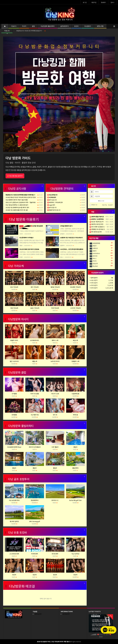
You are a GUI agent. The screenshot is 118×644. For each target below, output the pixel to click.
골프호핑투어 (64, 26)
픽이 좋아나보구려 (96, 232)
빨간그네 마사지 (14, 361)
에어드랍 (75, 415)
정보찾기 (103, 2)
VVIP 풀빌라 (55, 447)
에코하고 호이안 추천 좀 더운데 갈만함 (101, 224)
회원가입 (94, 2)
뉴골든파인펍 (75, 394)
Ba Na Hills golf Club (75, 500)
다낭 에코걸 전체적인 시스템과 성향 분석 (17, 205)
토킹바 (76, 26)
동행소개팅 (100, 26)
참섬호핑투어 (35, 500)
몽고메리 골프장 (14, 521)
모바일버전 (38, 614)
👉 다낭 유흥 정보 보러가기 (15, 176)
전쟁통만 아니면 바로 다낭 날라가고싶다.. (102, 229)
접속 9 (112, 2)
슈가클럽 (14, 394)
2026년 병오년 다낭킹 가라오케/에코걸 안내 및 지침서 (20, 197)
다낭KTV (14, 26)
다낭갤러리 (88, 26)
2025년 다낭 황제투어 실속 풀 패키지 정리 (17, 207)
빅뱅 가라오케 (55, 308)
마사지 (24, 26)
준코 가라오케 (14, 287)
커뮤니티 (7, 31)
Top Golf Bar (75, 554)
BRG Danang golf (35, 521)
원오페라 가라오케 (75, 287)
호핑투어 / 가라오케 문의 (55, 202)
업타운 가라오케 (55, 287)
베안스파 (75, 340)
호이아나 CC (55, 500)
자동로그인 (93, 205)
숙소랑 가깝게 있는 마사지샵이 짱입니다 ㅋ (102, 222)
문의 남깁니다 (52, 200)
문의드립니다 (52, 207)
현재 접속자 (94, 278)
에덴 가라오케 (14, 308)
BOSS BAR (55, 554)
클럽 (33, 26)
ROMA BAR (35, 554)
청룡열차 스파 (75, 361)
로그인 (85, 2)
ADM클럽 (14, 415)
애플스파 (35, 361)
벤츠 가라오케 (35, 287)
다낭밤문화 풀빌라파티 (48, 26)
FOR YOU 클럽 (35, 394)
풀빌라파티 (75, 468)
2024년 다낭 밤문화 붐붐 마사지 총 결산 (16, 210)
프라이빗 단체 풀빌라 (35, 447)
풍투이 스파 (55, 340)
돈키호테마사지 (35, 340)
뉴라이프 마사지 (55, 361)
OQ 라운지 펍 (35, 415)
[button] (12, 94)
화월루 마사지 (14, 340)
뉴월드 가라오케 (35, 308)
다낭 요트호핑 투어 (14, 500)
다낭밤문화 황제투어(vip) (14, 447)
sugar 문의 (51, 205)
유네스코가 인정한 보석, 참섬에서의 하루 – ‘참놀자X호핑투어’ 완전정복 (25, 202)
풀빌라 (75, 447)
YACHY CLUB (55, 394)
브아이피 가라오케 (75, 308)
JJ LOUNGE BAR (14, 554)
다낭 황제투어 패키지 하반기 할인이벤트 (16, 200)
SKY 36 (55, 415)
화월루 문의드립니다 (54, 210)
